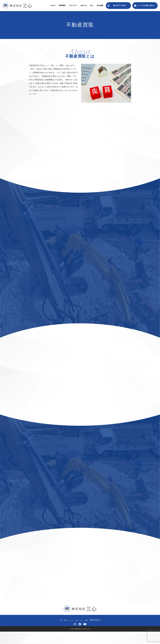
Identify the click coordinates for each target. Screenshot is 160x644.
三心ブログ (73, 5)
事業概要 (62, 5)
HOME (53, 5)
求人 (92, 5)
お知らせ (84, 5)
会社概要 (100, 5)
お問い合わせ (105, 620)
